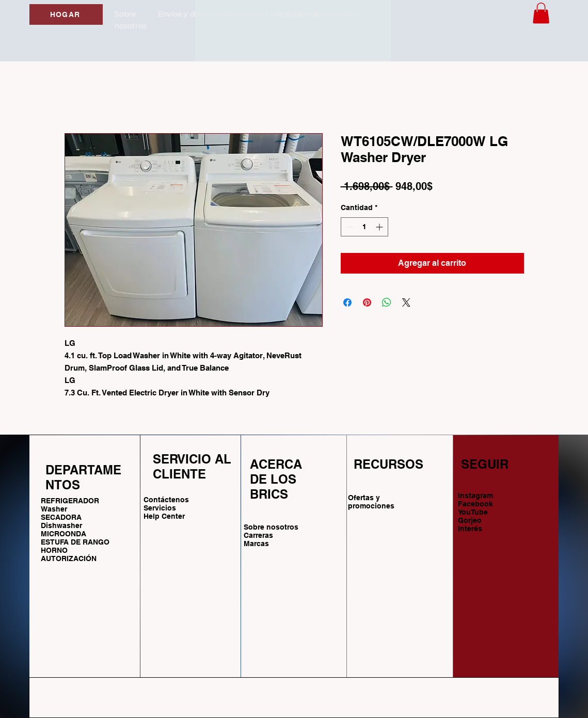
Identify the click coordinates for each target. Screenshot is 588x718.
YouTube (473, 512)
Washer (54, 509)
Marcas (256, 544)
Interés (470, 529)
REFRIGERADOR (70, 501)
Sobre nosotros (271, 527)
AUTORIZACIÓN (69, 559)
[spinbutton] (364, 227)
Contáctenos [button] (166, 500)
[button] (541, 13)
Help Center (165, 516)
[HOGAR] (66, 14)
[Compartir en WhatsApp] (387, 302)
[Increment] (380, 227)
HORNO (54, 550)
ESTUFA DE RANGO (75, 542)
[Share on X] (406, 302)
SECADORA (61, 517)
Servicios (160, 508)
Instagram (475, 496)
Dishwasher (61, 525)
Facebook (475, 504)
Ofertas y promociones (371, 502)
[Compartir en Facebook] (347, 302)
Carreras (258, 535)
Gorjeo (470, 520)
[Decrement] (349, 227)
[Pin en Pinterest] (367, 302)
